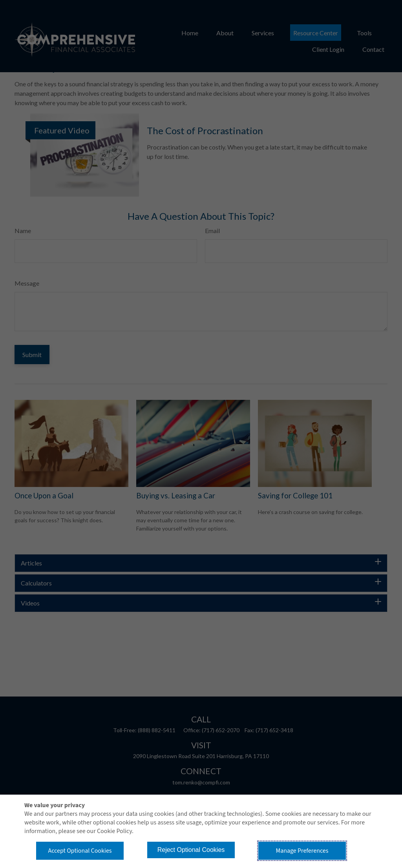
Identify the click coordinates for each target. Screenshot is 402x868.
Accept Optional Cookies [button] (80, 851)
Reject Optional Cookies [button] (191, 850)
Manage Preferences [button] (302, 851)
